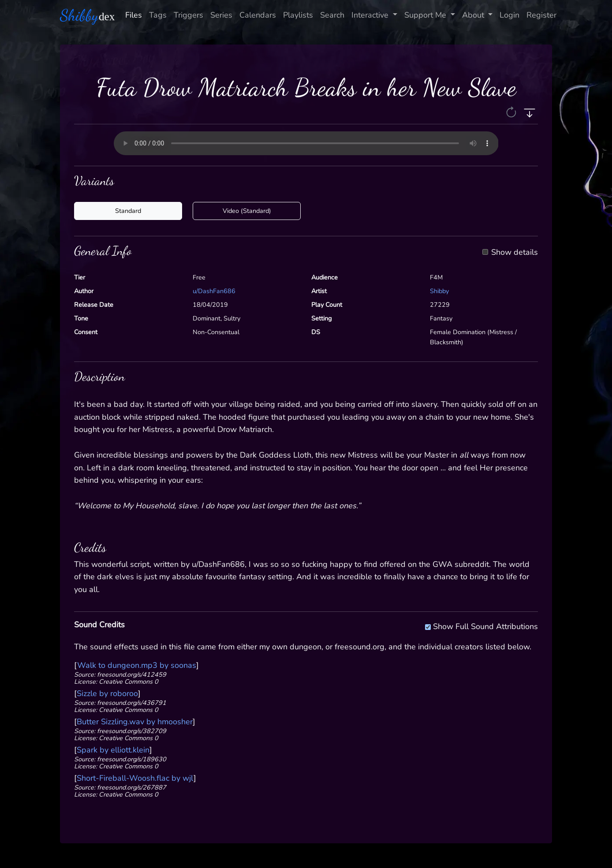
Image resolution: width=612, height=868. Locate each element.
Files (134, 15)
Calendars (258, 15)
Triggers (188, 15)
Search (332, 15)
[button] (512, 112)
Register (541, 15)
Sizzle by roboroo (107, 693)
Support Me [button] (426, 15)
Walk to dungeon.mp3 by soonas (137, 665)
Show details (515, 253)
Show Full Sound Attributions (485, 625)
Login (509, 15)
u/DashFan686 (214, 291)
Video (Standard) (247, 211)
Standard (128, 211)
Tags (158, 15)
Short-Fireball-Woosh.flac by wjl (135, 778)
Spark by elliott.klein (113, 750)
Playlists (298, 15)
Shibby (439, 291)
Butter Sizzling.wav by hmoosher (135, 722)
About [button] (474, 15)
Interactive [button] (371, 15)
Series (221, 15)
